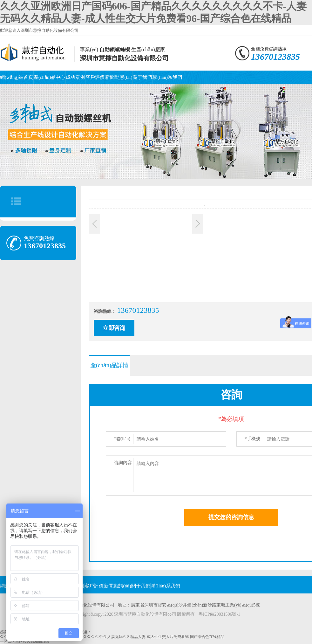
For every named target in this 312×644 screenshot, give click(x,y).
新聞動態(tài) (119, 77)
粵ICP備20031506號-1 (219, 614)
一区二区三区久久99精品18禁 (25, 641)
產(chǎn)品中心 (50, 77)
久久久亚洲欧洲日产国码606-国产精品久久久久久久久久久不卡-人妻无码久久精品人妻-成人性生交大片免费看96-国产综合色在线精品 (112, 637)
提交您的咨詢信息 (231, 517)
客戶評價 (95, 77)
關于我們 (142, 77)
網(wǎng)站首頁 (17, 77)
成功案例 (75, 77)
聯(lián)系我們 (167, 77)
